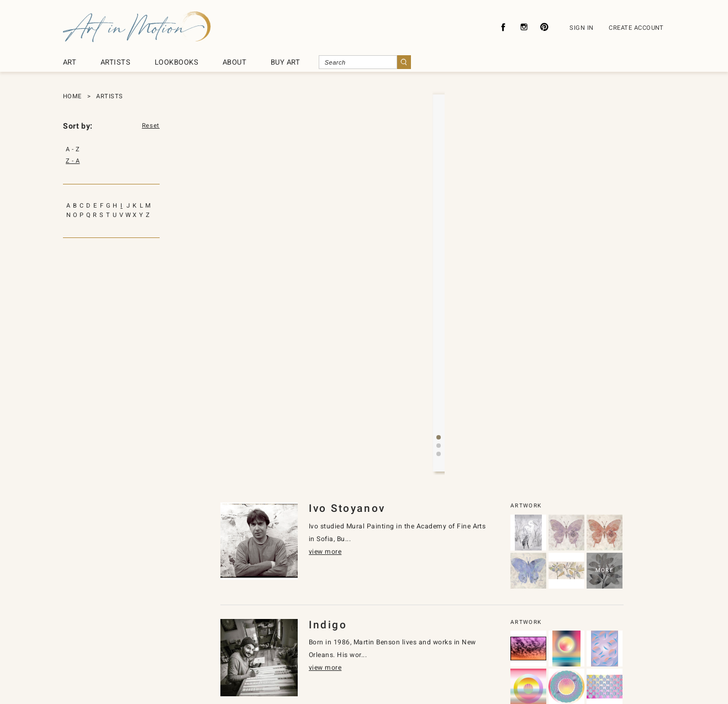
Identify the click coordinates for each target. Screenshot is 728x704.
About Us (227, 644)
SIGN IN (581, 28)
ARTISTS (115, 62)
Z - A (73, 161)
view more (418, 242)
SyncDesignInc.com (368, 678)
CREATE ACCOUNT (636, 28)
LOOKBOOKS (176, 62)
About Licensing (397, 644)
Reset (151, 126)
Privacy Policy (281, 644)
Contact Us (338, 644)
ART (70, 62)
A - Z (73, 149)
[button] (430, 281)
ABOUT (234, 62)
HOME (72, 96)
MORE (605, 397)
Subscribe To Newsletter (477, 644)
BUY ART (285, 62)
